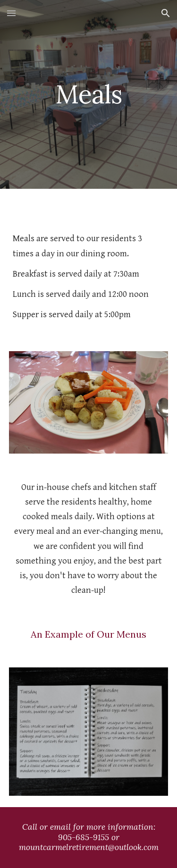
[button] (11, 13)
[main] (89, 94)
